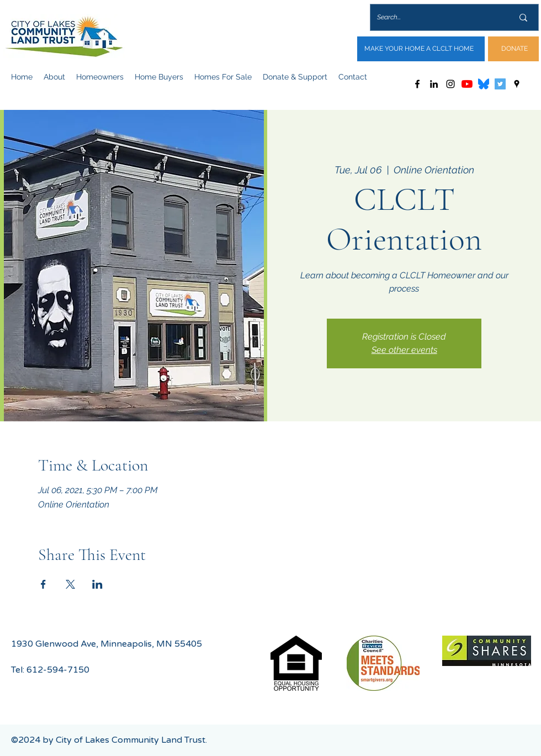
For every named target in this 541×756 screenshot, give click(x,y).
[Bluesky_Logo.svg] (484, 84)
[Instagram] (450, 84)
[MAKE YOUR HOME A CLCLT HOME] (421, 49)
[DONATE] (513, 49)
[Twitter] (500, 84)
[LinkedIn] (434, 84)
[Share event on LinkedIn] (97, 584)
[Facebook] (417, 84)
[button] (54, 77)
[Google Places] (517, 84)
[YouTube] (467, 84)
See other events (404, 350)
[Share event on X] (70, 584)
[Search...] (437, 17)
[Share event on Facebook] (43, 584)
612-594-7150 (58, 670)
